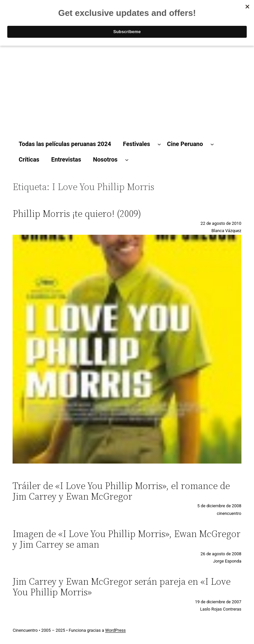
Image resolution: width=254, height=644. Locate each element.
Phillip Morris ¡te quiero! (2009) (77, 214)
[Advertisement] (127, 79)
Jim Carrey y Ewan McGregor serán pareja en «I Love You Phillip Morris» (122, 587)
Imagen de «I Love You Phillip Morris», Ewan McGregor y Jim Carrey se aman (127, 539)
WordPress (115, 630)
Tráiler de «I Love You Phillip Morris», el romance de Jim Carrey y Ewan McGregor (121, 491)
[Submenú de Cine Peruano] (212, 144)
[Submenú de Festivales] (159, 144)
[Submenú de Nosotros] (127, 160)
